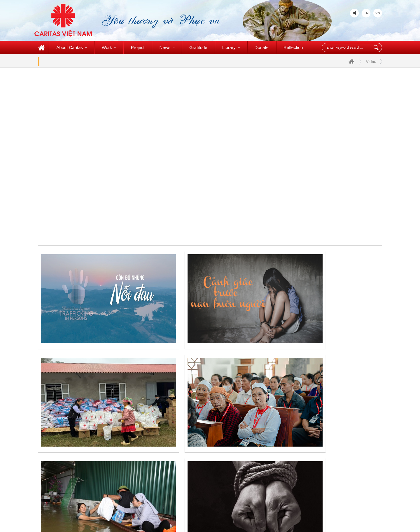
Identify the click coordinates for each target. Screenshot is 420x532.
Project (138, 47)
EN (366, 13)
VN (378, 13)
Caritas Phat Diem (181, 446)
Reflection (293, 47)
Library (231, 47)
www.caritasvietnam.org (79, 471)
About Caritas (72, 47)
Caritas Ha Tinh (248, 421)
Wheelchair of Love (252, 459)
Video (371, 62)
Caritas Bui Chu (179, 459)
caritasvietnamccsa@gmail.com (109, 462)
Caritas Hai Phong (181, 471)
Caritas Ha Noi (178, 434)
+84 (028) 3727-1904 (74, 454)
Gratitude (198, 47)
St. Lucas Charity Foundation (261, 471)
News (167, 47)
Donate (262, 47)
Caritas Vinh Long (251, 446)
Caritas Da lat (177, 421)
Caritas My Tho (248, 434)
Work (109, 47)
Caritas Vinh (175, 484)
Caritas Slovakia (249, 484)
